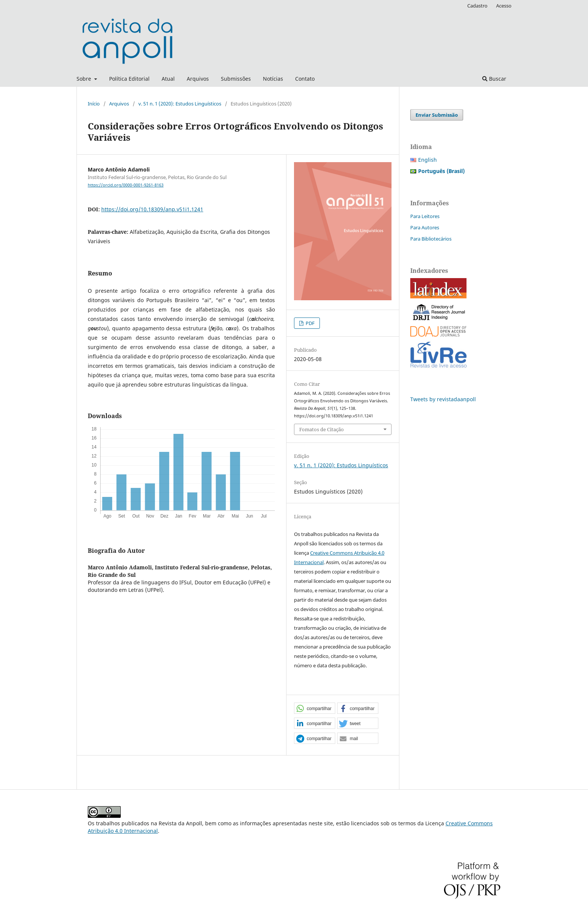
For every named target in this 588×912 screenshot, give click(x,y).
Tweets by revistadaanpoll (443, 399)
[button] (315, 709)
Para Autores (425, 227)
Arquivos (198, 79)
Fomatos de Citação (322, 429)
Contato (305, 79)
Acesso (504, 6)
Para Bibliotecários (431, 239)
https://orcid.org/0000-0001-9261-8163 (126, 185)
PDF (310, 323)
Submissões (236, 79)
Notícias (273, 79)
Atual (168, 79)
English (427, 160)
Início (94, 104)
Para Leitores (425, 216)
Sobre (85, 79)
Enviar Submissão (437, 115)
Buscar (494, 79)
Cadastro (477, 6)
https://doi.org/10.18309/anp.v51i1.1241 (152, 209)
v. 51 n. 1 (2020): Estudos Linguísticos (180, 104)
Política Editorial (129, 79)
